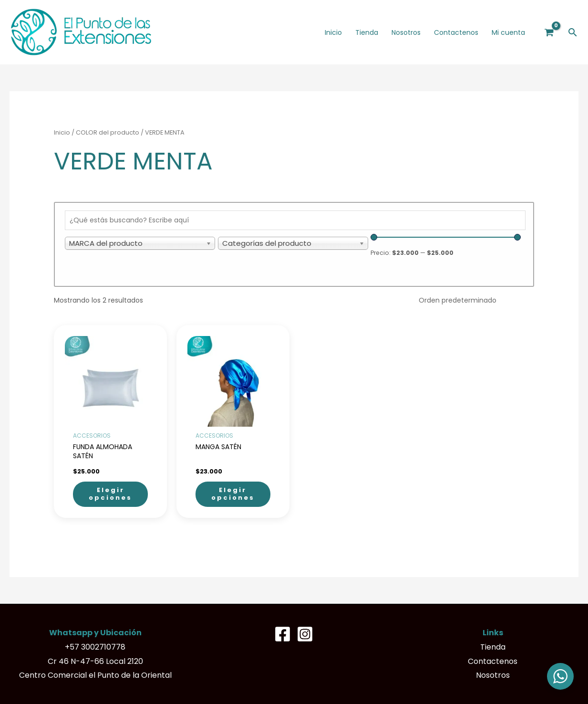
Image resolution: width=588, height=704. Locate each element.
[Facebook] (283, 634)
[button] (573, 32)
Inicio (62, 132)
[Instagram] (305, 634)
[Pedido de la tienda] (473, 300)
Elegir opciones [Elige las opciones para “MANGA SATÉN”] (233, 494)
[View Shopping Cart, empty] (549, 32)
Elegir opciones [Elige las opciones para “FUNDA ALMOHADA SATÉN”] (110, 494)
